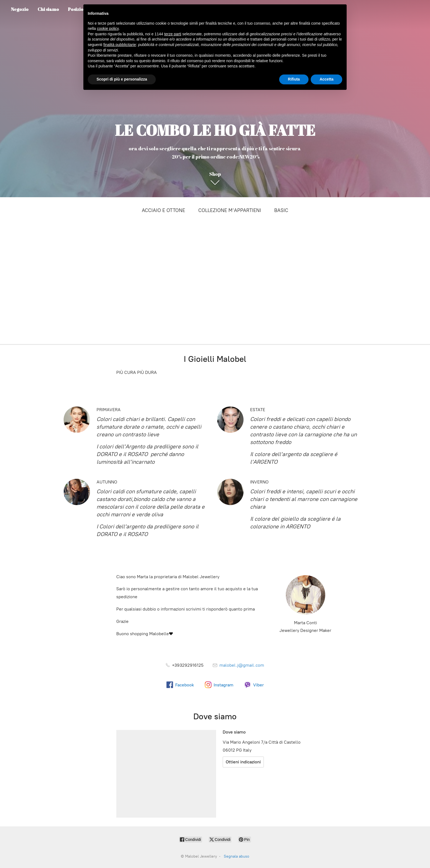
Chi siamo (48, 9)
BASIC (281, 210)
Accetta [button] (326, 79)
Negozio (20, 9)
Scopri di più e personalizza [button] (122, 79)
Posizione (78, 9)
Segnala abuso (237, 856)
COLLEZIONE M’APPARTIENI (230, 210)
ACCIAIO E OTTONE (163, 210)
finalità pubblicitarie (120, 45)
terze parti (173, 34)
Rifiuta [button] (294, 79)
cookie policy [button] (108, 28)
